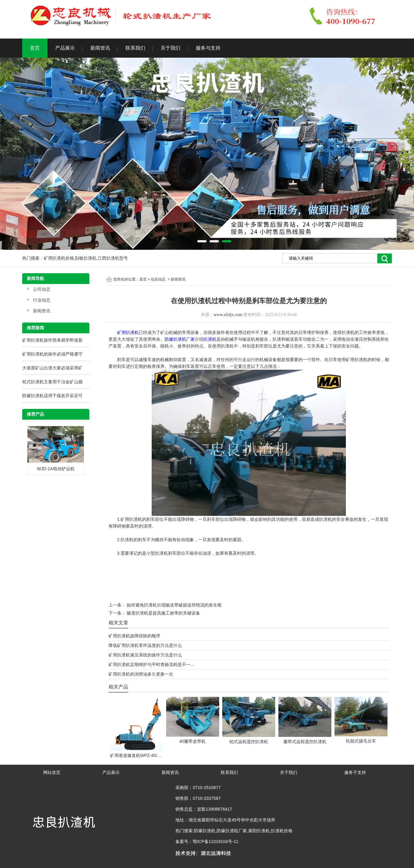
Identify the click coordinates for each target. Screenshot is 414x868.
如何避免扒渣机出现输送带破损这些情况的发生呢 (174, 605)
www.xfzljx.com (228, 315)
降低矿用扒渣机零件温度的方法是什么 (145, 645)
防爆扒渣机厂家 (180, 339)
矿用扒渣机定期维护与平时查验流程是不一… (152, 664)
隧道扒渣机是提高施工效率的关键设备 (163, 613)
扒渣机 (210, 339)
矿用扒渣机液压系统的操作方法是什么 (145, 655)
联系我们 (135, 48)
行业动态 (42, 300)
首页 (35, 48)
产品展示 (65, 48)
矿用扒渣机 (128, 332)
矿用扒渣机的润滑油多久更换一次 (141, 674)
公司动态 (42, 289)
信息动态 (158, 279)
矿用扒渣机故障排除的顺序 (134, 636)
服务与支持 (208, 48)
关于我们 (170, 48)
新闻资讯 (100, 48)
